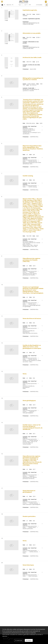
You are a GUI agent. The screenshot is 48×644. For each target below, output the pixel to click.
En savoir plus (19, 640)
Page (20, 5)
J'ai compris (29, 640)
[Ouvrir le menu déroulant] (2, 2)
